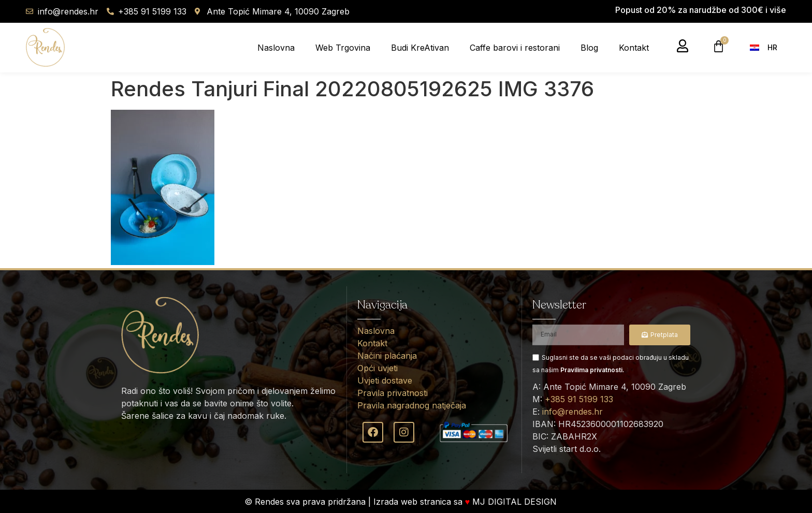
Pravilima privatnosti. (592, 370)
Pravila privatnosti (393, 393)
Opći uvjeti (378, 368)
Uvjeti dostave (385, 380)
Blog (589, 48)
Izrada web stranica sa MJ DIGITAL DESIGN (467, 502)
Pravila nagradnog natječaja (412, 405)
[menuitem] (767, 47)
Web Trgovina (343, 48)
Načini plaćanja (387, 356)
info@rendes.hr (572, 412)
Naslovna (276, 48)
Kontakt (634, 48)
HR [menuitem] (772, 47)
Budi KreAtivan (420, 48)
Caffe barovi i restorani (515, 48)
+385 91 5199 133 (579, 399)
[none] (769, 47)
